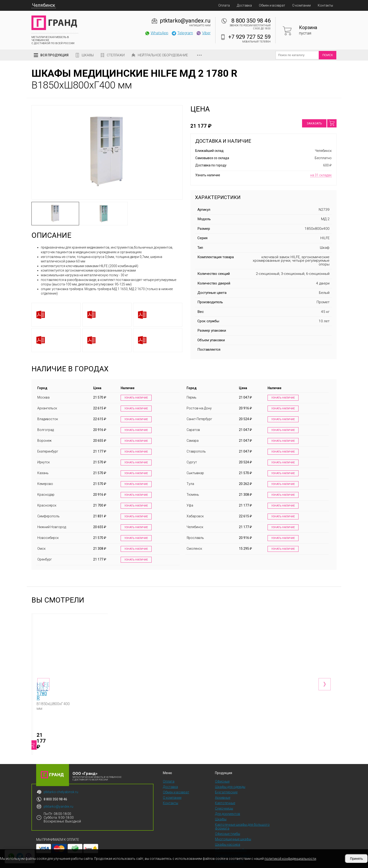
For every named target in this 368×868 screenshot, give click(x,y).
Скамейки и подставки (232, 844)
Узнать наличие (135, 398)
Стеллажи (116, 55)
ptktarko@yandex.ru (185, 21)
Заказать (314, 123)
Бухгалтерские (226, 781)
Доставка (244, 5)
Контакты (325, 5)
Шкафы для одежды (230, 776)
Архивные (223, 787)
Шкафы (88, 55)
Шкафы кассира (228, 833)
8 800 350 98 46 (251, 21)
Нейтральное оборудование (163, 55)
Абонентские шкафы (231, 839)
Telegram (182, 33)
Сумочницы (224, 797)
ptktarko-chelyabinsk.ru (61, 781)
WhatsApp (156, 33)
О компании (301, 5)
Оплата (224, 5)
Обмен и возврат (272, 5)
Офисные (222, 770)
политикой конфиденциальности (290, 859)
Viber (203, 33)
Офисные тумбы (228, 823)
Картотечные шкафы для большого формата (242, 815)
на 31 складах (321, 175)
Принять (356, 859)
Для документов (228, 803)
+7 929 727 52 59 (249, 37)
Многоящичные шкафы (233, 828)
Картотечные (225, 792)
